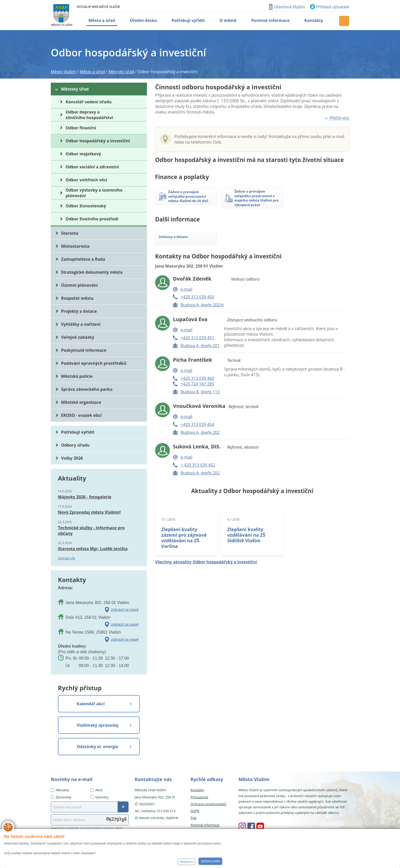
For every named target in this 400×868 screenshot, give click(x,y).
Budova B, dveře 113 (200, 392)
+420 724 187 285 (197, 384)
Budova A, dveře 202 (200, 432)
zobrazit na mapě (125, 610)
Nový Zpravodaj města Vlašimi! (89, 512)
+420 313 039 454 (197, 424)
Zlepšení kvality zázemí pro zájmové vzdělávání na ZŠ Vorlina (184, 538)
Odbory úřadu (76, 445)
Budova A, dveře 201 (200, 346)
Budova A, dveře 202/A (202, 305)
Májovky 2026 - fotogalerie (85, 497)
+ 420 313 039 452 (198, 465)
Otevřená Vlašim (290, 7)
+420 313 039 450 (197, 297)
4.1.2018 (233, 519)
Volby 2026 (72, 458)
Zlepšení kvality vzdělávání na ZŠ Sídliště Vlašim (246, 535)
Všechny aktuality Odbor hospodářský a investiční (206, 562)
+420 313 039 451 (197, 338)
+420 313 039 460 (197, 378)
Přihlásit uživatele (333, 7)
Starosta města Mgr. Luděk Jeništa (93, 549)
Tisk (193, 818)
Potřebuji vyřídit (78, 432)
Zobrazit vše (67, 558)
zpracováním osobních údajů (103, 828)
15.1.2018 (168, 519)
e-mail (186, 289)
